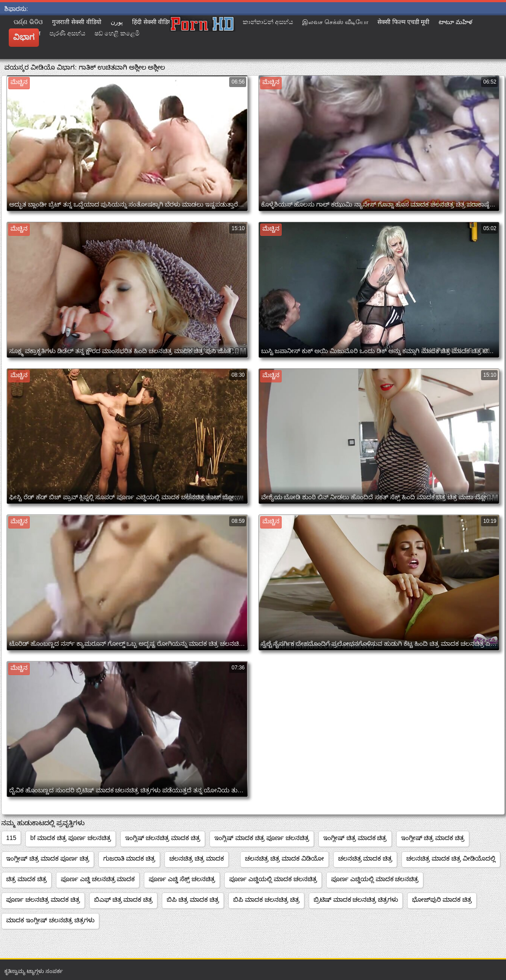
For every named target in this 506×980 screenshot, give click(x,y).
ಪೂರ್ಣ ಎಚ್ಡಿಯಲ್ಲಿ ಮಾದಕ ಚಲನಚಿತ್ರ (273, 879)
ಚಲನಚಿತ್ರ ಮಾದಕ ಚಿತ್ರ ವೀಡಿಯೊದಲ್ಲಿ (451, 858)
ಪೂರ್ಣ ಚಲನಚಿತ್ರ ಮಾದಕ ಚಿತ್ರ (43, 899)
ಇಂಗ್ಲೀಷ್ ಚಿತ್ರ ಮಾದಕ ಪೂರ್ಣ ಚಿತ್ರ (48, 858)
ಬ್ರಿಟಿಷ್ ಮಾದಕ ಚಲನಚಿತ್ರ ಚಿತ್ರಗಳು (356, 899)
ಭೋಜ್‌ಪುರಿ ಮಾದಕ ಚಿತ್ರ (442, 899)
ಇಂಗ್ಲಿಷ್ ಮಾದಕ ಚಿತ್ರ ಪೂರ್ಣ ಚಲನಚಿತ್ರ (262, 838)
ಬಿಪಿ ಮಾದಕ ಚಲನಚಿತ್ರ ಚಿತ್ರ (266, 899)
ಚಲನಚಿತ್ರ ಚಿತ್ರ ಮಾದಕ (197, 858)
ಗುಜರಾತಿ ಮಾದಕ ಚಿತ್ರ (129, 858)
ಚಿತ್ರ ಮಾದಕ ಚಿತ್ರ (26, 879)
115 (11, 838)
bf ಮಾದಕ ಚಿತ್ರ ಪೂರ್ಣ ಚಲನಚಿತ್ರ (70, 838)
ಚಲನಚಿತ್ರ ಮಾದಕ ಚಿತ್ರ (365, 858)
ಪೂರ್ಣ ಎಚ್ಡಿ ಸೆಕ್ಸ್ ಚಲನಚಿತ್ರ (182, 879)
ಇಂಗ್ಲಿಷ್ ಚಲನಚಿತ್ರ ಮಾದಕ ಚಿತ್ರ (163, 838)
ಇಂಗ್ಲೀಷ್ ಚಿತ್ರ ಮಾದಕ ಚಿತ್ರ (355, 838)
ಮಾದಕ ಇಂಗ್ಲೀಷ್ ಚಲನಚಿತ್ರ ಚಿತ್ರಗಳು (50, 920)
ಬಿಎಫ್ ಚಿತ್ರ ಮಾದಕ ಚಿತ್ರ (124, 899)
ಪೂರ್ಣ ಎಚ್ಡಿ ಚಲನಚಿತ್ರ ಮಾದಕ (98, 879)
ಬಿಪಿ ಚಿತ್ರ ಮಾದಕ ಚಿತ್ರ (193, 899)
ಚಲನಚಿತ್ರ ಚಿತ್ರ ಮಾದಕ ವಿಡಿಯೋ (284, 858)
